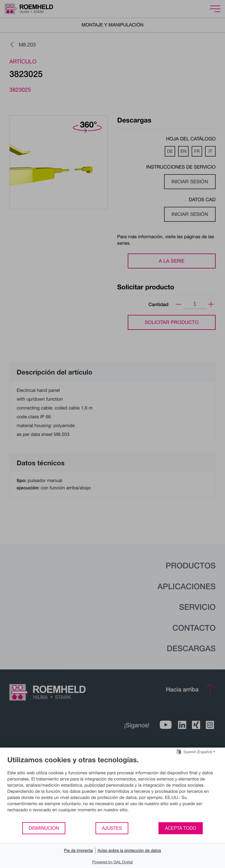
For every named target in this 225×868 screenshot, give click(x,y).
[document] (112, 789)
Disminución (44, 828)
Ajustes (112, 828)
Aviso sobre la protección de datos (129, 850)
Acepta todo (181, 828)
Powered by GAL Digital (112, 862)
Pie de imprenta (78, 850)
